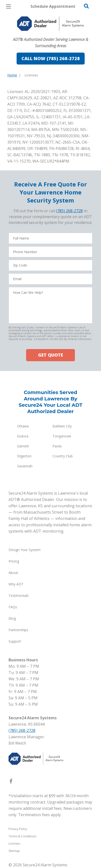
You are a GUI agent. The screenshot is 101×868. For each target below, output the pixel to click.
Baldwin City (62, 426)
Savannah (25, 466)
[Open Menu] (9, 6)
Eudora (23, 436)
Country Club (63, 456)
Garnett (23, 446)
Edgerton (24, 456)
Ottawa (23, 426)
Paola (57, 446)
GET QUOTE (50, 355)
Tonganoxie (62, 436)
